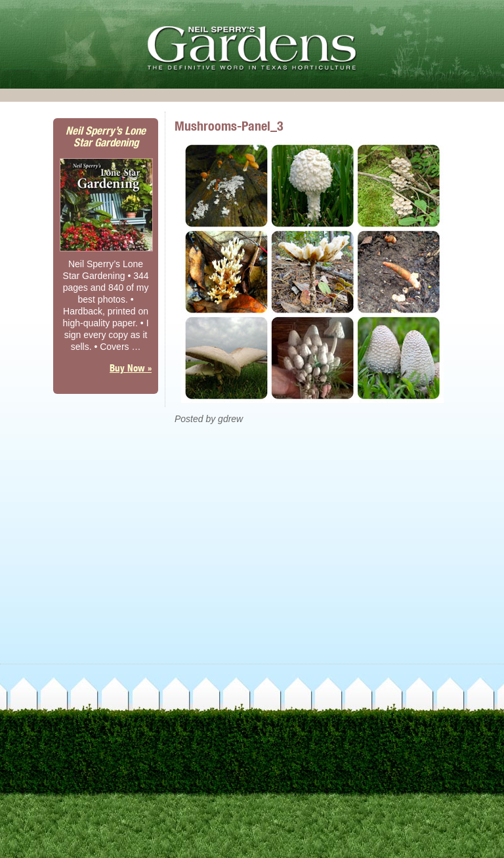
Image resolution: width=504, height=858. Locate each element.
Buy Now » (131, 368)
